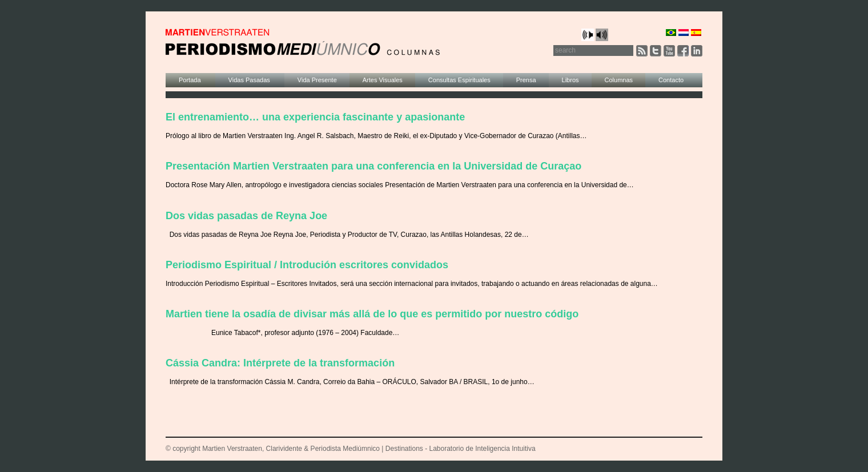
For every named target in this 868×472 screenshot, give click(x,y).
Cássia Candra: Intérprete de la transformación (280, 363)
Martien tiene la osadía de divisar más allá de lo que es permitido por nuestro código (372, 314)
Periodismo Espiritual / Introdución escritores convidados (307, 265)
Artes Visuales (383, 80)
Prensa (526, 80)
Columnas (619, 80)
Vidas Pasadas (250, 80)
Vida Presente (317, 80)
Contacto (671, 80)
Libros (570, 80)
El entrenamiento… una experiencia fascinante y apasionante (315, 117)
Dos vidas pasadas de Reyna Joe (246, 216)
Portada (191, 80)
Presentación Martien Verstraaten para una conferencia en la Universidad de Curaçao (373, 166)
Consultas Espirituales (459, 80)
